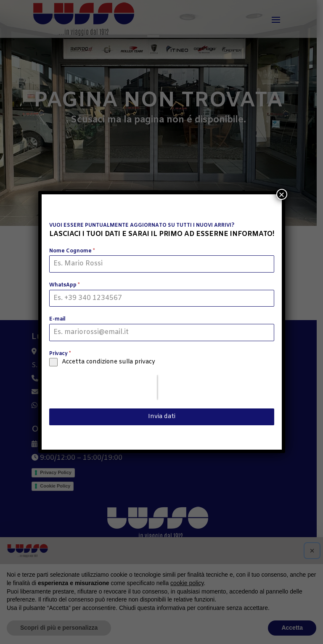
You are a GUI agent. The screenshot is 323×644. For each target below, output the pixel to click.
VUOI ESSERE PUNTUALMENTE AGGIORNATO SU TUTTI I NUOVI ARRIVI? (142, 225)
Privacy (60, 354)
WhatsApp (64, 285)
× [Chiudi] (281, 194)
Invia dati (162, 417)
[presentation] (103, 387)
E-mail (57, 319)
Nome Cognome (72, 251)
